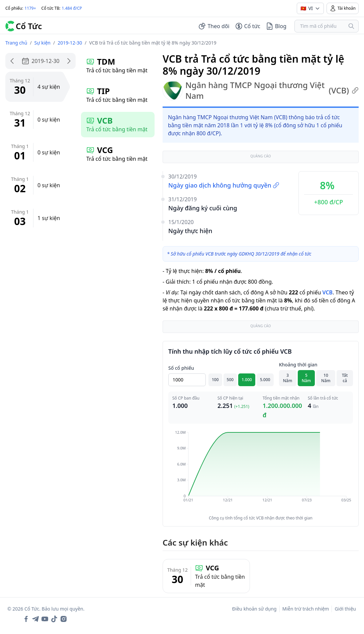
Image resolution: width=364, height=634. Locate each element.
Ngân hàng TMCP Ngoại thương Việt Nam (261, 90)
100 (215, 380)
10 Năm (326, 378)
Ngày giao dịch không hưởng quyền (224, 185)
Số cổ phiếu (181, 368)
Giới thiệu (345, 609)
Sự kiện (42, 43)
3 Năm (288, 378)
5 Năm (306, 378)
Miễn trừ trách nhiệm (306, 609)
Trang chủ (16, 43)
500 (230, 380)
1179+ (30, 8)
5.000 (265, 380)
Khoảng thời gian (298, 365)
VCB (327, 292)
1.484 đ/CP (72, 8)
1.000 (247, 380)
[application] (261, 471)
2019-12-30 (70, 43)
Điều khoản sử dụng (254, 609)
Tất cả (345, 378)
